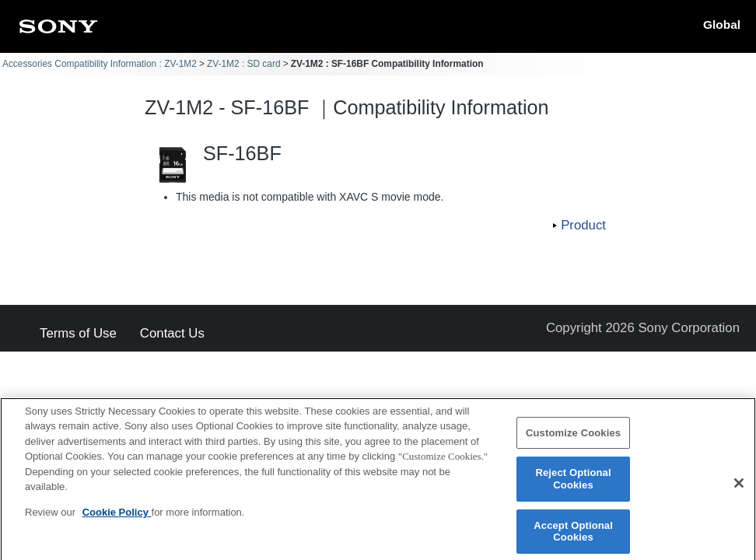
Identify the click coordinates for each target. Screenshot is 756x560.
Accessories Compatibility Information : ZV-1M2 (100, 64)
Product (583, 225)
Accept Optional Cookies (573, 536)
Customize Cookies (573, 437)
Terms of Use (78, 334)
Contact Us (172, 334)
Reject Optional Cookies (573, 484)
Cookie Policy (117, 517)
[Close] (739, 488)
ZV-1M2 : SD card (244, 64)
